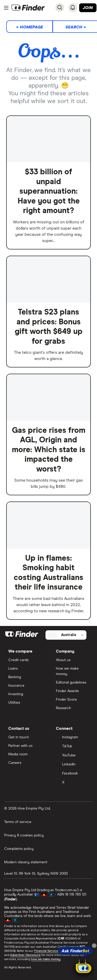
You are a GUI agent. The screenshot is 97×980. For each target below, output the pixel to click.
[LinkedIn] (72, 765)
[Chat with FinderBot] (84, 968)
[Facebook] (72, 774)
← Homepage (29, 27)
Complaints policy (19, 849)
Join (88, 8)
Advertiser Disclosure (25, 955)
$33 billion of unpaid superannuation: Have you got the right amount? (49, 191)
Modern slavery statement (26, 862)
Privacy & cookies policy (24, 835)
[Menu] (6, 8)
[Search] (60, 7)
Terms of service (18, 822)
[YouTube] (72, 756)
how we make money (46, 959)
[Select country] (66, 635)
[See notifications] (73, 7)
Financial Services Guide (52, 951)
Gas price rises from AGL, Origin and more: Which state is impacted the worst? (49, 450)
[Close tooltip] (94, 946)
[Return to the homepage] (28, 8)
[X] (72, 783)
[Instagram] (72, 738)
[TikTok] (72, 747)
